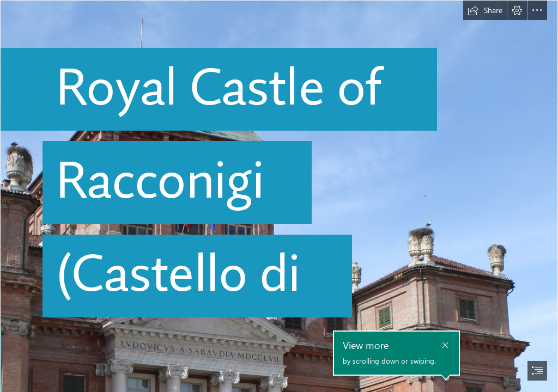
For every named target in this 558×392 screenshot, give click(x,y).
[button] (485, 10)
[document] (279, 196)
